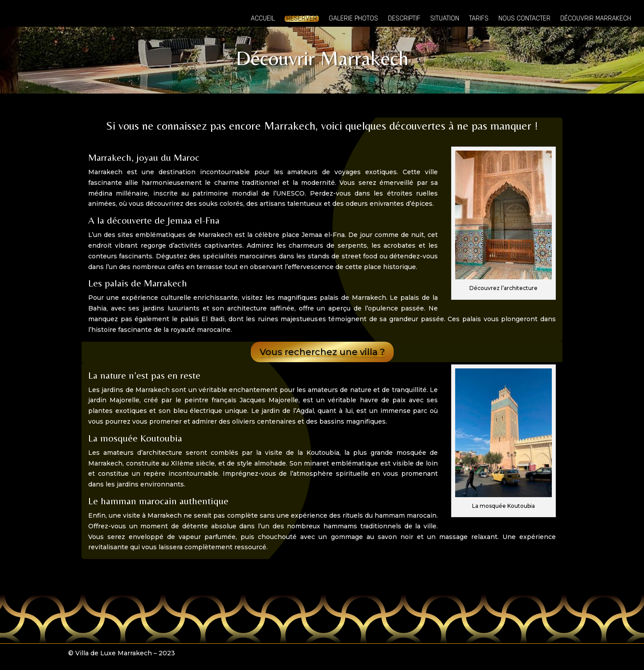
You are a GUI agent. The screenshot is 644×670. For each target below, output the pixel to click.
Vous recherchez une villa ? (322, 352)
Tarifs (479, 19)
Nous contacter (524, 19)
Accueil (263, 19)
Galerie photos (353, 19)
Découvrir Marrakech (596, 19)
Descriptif (404, 19)
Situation (445, 19)
